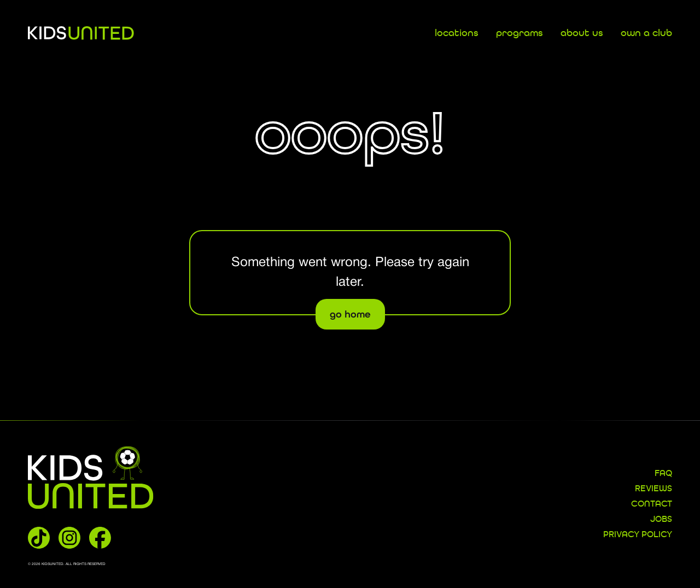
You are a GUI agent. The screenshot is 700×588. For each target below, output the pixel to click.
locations (457, 33)
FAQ (663, 474)
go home (350, 314)
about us (582, 33)
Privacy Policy (638, 535)
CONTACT (652, 504)
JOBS (661, 520)
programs (520, 33)
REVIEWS (654, 489)
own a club (646, 33)
